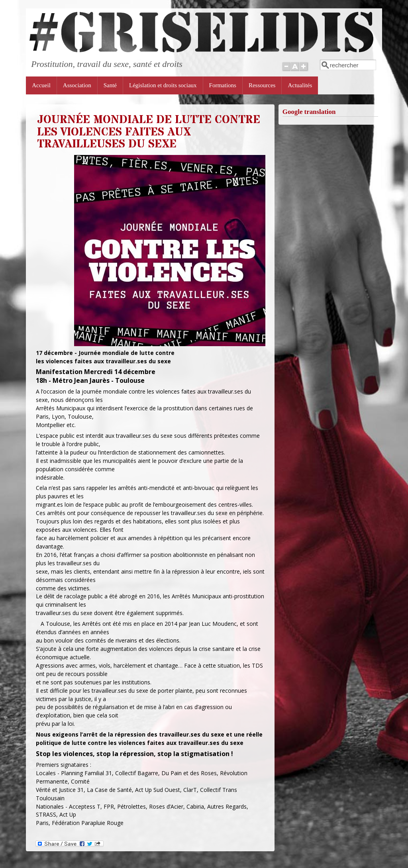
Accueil (41, 85)
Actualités (300, 85)
